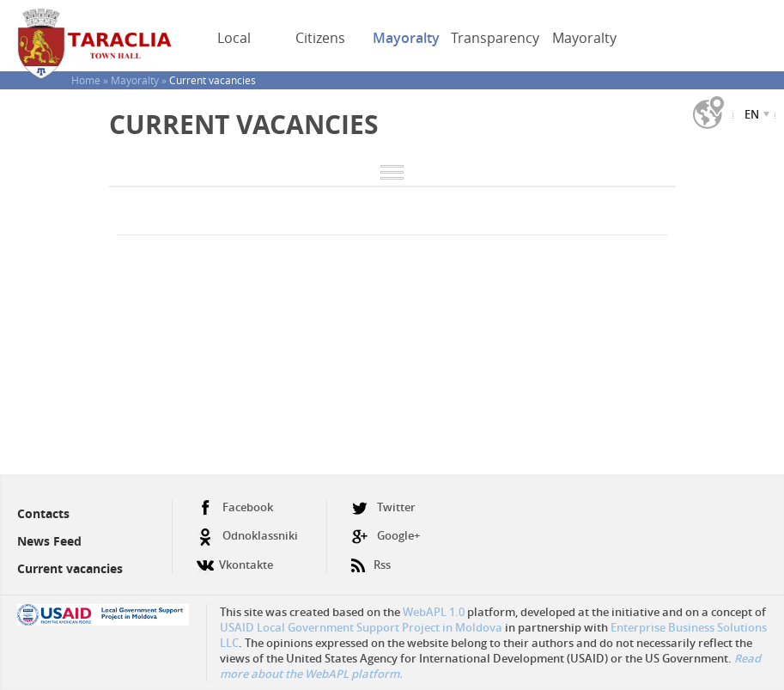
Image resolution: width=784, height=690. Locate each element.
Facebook (235, 507)
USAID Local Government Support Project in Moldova (361, 627)
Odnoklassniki (247, 536)
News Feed (49, 541)
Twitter (383, 507)
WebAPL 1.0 (434, 612)
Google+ (386, 536)
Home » (91, 80)
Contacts (43, 513)
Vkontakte (235, 558)
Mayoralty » (140, 80)
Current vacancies (70, 568)
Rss (371, 558)
